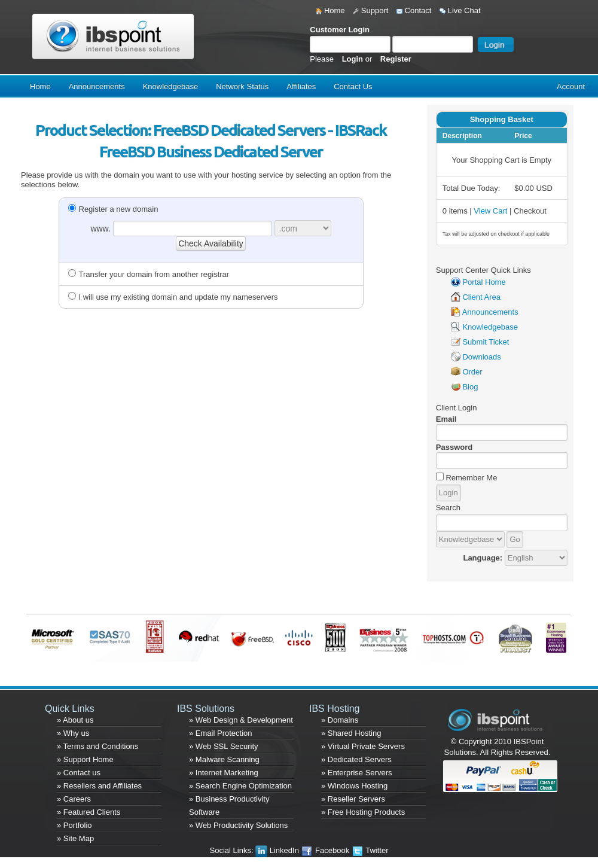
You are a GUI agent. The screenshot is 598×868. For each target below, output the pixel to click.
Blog (470, 387)
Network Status (242, 86)
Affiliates (301, 86)
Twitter (370, 850)
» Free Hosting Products (363, 812)
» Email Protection (221, 733)
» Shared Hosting (351, 733)
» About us (75, 720)
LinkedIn (278, 850)
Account (571, 86)
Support (370, 10)
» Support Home (85, 759)
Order (472, 372)
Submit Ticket (486, 342)
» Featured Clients (89, 812)
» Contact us (79, 773)
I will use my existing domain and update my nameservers (173, 297)
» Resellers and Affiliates (99, 786)
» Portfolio (74, 825)
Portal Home (484, 282)
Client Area (481, 297)
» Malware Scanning (224, 759)
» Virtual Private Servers (363, 746)
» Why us (73, 733)
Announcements (97, 86)
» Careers (74, 799)
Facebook (326, 850)
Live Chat (460, 10)
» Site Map (75, 838)
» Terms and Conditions (97, 746)
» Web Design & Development (241, 720)
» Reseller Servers (353, 799)
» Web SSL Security (224, 746)
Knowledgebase (171, 86)
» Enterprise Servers (357, 773)
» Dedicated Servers (356, 759)
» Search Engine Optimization (240, 786)
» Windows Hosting (354, 786)
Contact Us (353, 86)
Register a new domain (113, 209)
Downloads (481, 357)
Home (330, 10)
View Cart (490, 211)
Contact (414, 10)
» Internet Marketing (224, 773)
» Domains (340, 720)
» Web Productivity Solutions (238, 825)
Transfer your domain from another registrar (149, 274)
